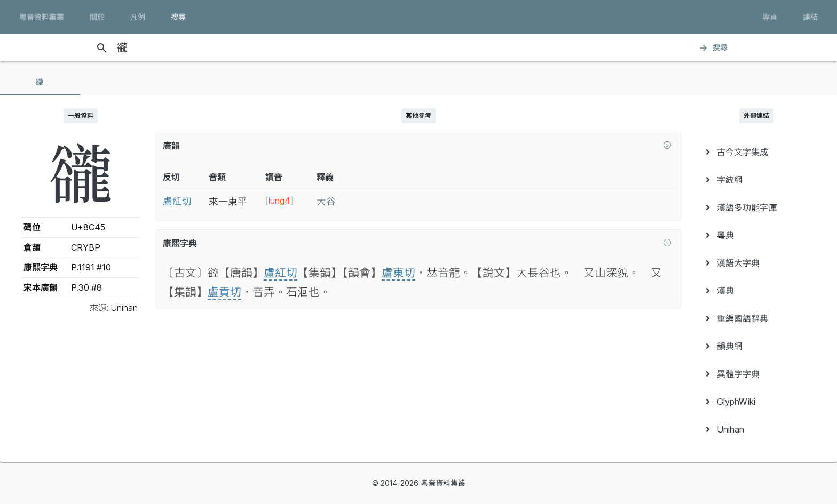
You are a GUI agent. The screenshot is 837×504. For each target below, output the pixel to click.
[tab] (40, 82)
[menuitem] (757, 152)
